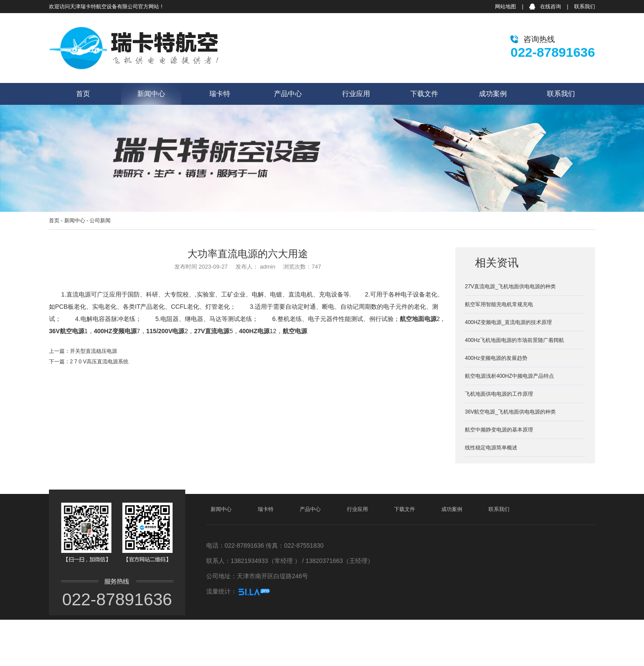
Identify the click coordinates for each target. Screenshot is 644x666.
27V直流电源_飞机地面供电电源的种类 (510, 286)
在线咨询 (551, 7)
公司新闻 (100, 221)
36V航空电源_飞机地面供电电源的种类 (510, 412)
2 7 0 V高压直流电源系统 (99, 362)
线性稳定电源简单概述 (491, 448)
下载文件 (424, 94)
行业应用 (356, 94)
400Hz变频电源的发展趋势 (496, 358)
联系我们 (585, 7)
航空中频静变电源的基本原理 (499, 430)
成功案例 (493, 94)
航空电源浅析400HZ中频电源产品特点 (509, 376)
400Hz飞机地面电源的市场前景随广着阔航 (514, 340)
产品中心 (288, 94)
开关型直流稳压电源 (93, 351)
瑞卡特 (220, 94)
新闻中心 (151, 94)
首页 (83, 94)
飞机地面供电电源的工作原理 (499, 394)
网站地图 (506, 7)
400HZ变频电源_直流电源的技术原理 (508, 322)
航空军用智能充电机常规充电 (499, 304)
